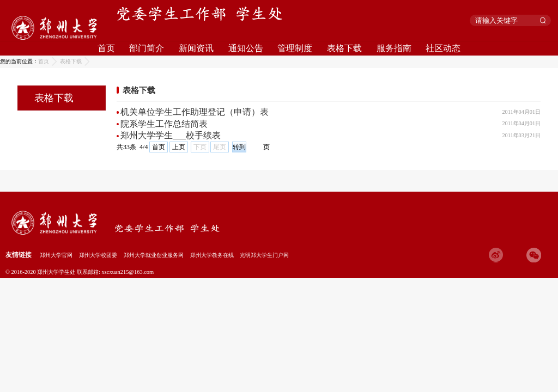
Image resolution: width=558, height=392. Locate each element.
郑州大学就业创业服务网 (154, 255)
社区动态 (443, 48)
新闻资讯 (196, 48)
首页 (106, 48)
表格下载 (344, 48)
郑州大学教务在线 (212, 255)
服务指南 (394, 48)
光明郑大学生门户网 (264, 255)
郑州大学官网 (56, 255)
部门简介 (147, 48)
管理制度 (295, 48)
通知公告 (246, 48)
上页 (179, 147)
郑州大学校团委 (98, 255)
